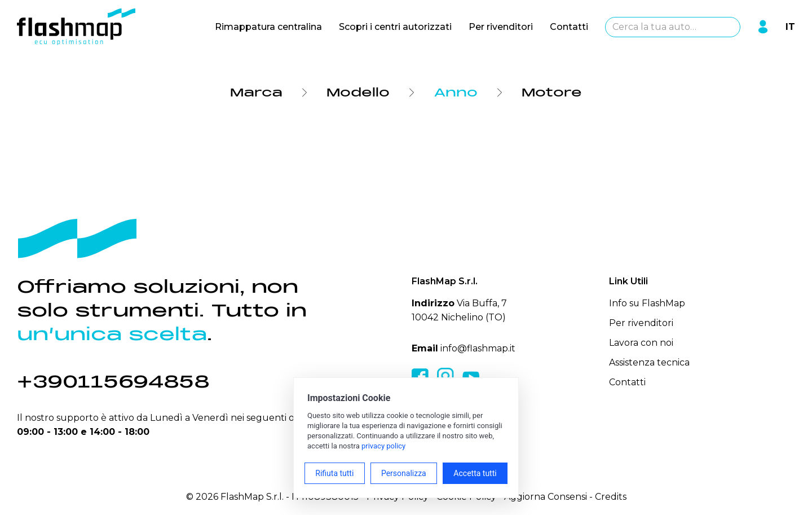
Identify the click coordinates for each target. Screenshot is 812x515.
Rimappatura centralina (268, 27)
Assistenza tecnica (649, 362)
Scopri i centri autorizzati (395, 27)
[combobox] (673, 27)
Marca (256, 93)
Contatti (569, 27)
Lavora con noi (641, 343)
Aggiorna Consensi (546, 497)
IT (790, 27)
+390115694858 (113, 382)
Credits (611, 497)
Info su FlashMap (647, 303)
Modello (358, 93)
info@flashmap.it (478, 348)
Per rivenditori (501, 27)
